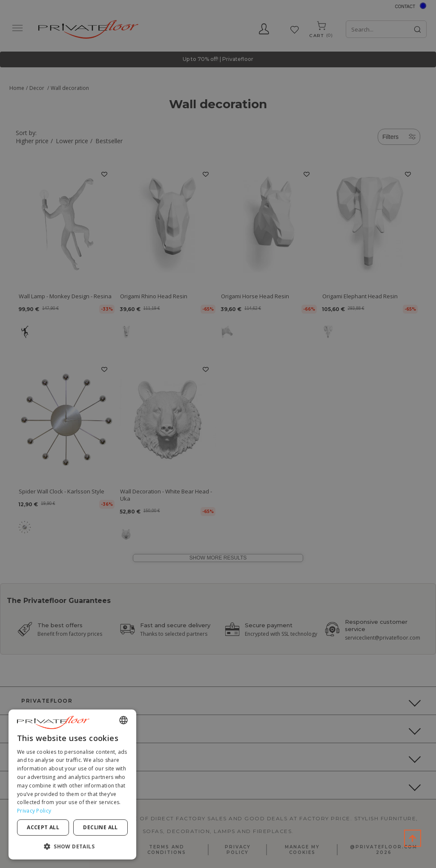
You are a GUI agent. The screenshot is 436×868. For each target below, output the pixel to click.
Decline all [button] (100, 827)
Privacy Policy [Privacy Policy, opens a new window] (34, 811)
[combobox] (123, 720)
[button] (72, 846)
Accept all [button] (43, 827)
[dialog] (72, 784)
